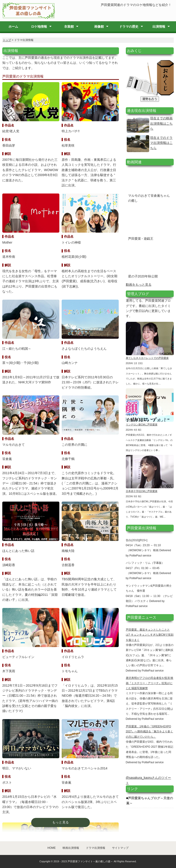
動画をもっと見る (139, 285)
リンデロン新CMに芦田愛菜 (142, 425)
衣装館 (69, 27)
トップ (7, 40)
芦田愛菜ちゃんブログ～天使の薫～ (150, 801)
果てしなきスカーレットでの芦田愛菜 (147, 358)
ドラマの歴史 (129, 27)
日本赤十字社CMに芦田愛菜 (142, 491)
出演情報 (159, 27)
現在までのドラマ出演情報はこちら (161, 143)
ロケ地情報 (39, 27)
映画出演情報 (71, 848)
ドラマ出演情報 (96, 848)
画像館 (99, 27)
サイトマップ (120, 848)
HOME (52, 848)
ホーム (13, 27)
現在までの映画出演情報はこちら (161, 123)
